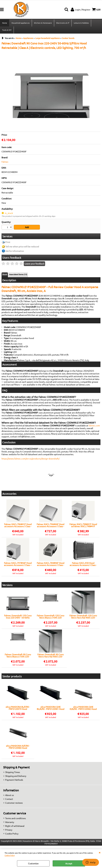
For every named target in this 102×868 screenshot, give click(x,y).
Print (8, 242)
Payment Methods (14, 780)
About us (10, 795)
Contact (9, 799)
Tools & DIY (7, 30)
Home (5, 23)
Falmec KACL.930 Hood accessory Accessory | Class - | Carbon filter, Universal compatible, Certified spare (83, 564)
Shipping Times (13, 772)
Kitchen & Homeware (43, 23)
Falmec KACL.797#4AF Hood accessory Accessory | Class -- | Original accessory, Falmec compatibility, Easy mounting (18, 564)
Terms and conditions (15, 818)
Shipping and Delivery (16, 776)
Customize (33, 863)
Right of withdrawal (15, 826)
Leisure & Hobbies (81, 23)
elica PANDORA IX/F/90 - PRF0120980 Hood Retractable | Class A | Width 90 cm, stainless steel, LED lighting (18, 747)
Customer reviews (14, 803)
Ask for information (15, 251)
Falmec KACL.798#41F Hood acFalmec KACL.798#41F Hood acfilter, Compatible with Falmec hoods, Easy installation (83, 525)
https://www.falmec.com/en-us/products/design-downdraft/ (31, 459)
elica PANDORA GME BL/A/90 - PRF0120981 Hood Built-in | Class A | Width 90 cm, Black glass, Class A (51, 708)
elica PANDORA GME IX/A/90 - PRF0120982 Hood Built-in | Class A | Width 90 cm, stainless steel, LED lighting (83, 708)
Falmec (5, 162)
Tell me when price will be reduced (22, 246)
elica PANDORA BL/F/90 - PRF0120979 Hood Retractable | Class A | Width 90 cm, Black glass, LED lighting (18, 708)
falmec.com (94, 425)
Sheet (5, 274)
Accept (69, 863)
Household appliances (21, 23)
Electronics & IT (63, 23)
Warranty (10, 822)
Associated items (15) (18, 274)
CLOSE (100, 852)
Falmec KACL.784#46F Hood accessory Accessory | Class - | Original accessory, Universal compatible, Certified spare (51, 564)
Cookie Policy (10, 855)
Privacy (9, 830)
